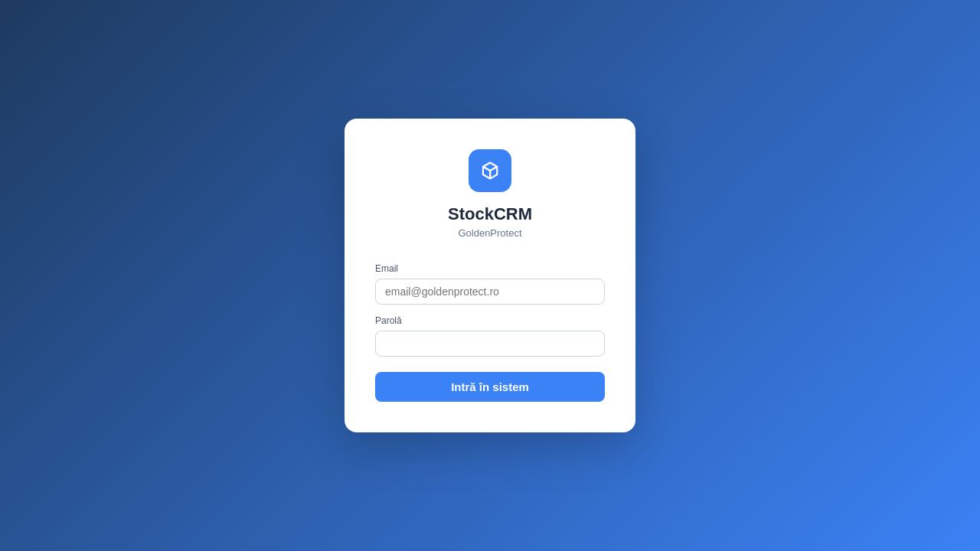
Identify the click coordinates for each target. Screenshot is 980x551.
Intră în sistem (490, 387)
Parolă (389, 321)
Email (387, 269)
